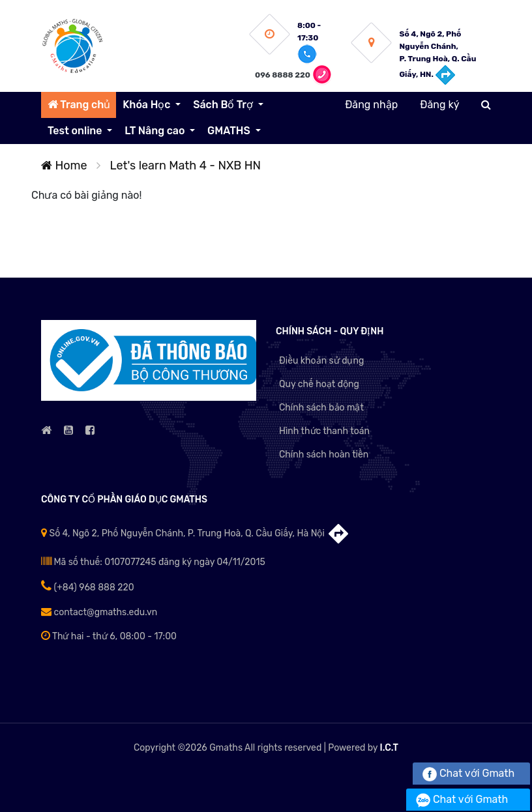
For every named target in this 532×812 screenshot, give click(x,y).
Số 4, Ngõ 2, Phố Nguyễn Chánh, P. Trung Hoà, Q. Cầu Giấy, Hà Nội (196, 533)
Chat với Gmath (468, 773)
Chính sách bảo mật (321, 408)
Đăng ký (439, 105)
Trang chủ (79, 105)
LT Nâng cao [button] (156, 131)
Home (64, 166)
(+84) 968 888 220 (88, 587)
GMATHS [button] (230, 131)
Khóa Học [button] (148, 105)
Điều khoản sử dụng (321, 361)
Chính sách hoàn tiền (324, 455)
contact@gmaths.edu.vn (99, 612)
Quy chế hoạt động (319, 384)
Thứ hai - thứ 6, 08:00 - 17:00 (109, 636)
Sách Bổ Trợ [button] (224, 105)
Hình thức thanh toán (324, 431)
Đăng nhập (371, 105)
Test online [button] (76, 131)
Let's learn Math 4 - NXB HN (186, 166)
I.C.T (389, 748)
